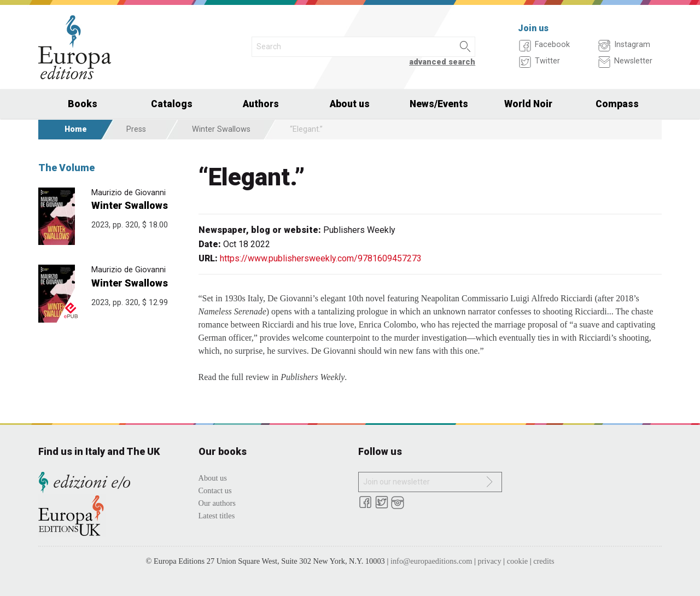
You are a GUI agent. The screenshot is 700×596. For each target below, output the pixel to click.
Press (136, 129)
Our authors (217, 503)
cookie (517, 561)
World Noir (528, 104)
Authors (261, 104)
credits (544, 561)
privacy (490, 561)
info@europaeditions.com (431, 561)
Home (76, 129)
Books (83, 104)
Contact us (215, 490)
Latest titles (217, 516)
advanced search (442, 62)
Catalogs (172, 104)
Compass (617, 104)
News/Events (439, 104)
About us (350, 104)
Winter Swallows (221, 129)
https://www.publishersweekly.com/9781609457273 (321, 258)
